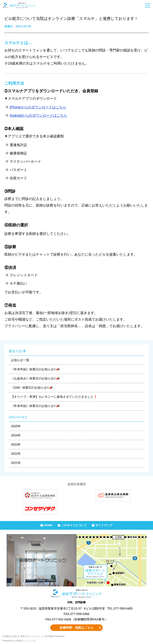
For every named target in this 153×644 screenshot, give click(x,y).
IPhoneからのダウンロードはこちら (38, 107)
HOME (48, 525)
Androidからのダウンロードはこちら (38, 115)
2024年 (16, 435)
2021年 (16, 463)
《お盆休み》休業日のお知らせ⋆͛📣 (35, 378)
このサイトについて (74, 525)
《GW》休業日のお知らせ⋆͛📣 (32, 388)
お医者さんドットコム (25, 641)
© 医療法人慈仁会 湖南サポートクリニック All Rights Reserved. (33, 636)
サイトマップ (104, 525)
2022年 (16, 454)
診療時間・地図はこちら (76, 628)
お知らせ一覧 (20, 360)
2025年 (16, 426)
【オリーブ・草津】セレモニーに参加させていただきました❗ (54, 397)
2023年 (16, 444)
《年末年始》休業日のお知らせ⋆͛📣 (35, 369)
